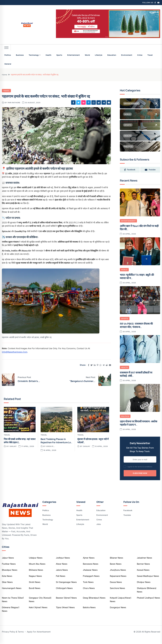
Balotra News (89, 613)
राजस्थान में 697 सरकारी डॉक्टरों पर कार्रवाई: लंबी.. (136, 380)
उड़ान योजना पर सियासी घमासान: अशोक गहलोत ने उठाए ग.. (139, 429)
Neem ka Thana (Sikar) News (13, 606)
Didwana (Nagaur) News (11, 615)
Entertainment (73, 55)
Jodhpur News (63, 564)
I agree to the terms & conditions (140, 473)
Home (4, 75)
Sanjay (13, 446)
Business (20, 55)
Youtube (127, 521)
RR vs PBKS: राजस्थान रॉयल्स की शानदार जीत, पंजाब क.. (136, 331)
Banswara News (91, 570)
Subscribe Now (140, 479)
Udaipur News (36, 564)
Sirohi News (35, 588)
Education (112, 55)
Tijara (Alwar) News (65, 613)
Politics (8, 55)
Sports (59, 55)
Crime (140, 55)
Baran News (116, 570)
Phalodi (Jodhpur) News (148, 604)
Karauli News (143, 576)
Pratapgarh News (91, 582)
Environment (127, 55)
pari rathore (14, 103)
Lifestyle (99, 55)
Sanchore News (117, 594)
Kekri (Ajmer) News (38, 613)
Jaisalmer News (145, 564)
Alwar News (62, 570)
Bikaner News (116, 564)
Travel (150, 55)
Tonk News (88, 588)
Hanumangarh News (12, 594)
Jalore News (62, 576)
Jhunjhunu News (118, 576)
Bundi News (35, 594)
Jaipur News (8, 564)
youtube (130, 176)
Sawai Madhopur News (148, 582)
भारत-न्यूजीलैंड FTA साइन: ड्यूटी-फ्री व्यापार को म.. (137, 283)
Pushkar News (9, 570)
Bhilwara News (36, 576)
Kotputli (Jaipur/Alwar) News (120, 606)
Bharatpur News (10, 576)
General (8, 64)
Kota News (7, 582)
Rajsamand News (118, 582)
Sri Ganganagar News (66, 588)
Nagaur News (35, 582)
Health (48, 55)
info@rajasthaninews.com (15, 352)
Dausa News (116, 588)
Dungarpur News (118, 613)
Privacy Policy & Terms (13, 638)
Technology (34, 55)
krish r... (51, 446)
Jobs (99, 530)
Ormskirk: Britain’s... (29, 381)
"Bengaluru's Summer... (82, 381)
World (87, 55)
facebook (130, 170)
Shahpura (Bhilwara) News (147, 596)
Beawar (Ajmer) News (66, 604)
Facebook (128, 517)
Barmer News (143, 570)
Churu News (89, 594)
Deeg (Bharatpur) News (94, 604)
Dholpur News (144, 588)
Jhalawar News (90, 576)
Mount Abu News (37, 570)
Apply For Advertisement (39, 638)
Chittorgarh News (64, 594)
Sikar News (7, 588)
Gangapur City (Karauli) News (40, 606)
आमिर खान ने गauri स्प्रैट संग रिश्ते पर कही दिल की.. (139, 234)
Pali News (61, 582)
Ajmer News (89, 564)
